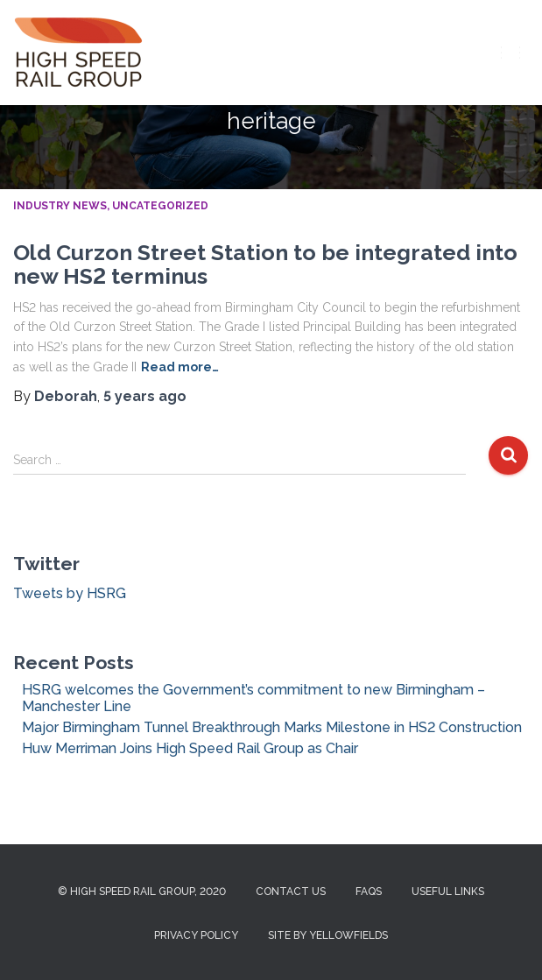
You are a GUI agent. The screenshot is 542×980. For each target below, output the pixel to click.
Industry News (60, 206)
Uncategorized (160, 206)
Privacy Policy (196, 935)
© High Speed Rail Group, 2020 (142, 892)
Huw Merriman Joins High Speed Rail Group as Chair (190, 748)
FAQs (369, 892)
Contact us (291, 892)
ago (145, 396)
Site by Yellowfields (328, 935)
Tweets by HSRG (70, 593)
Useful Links (448, 892)
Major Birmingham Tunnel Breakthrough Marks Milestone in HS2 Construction (272, 727)
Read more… (180, 367)
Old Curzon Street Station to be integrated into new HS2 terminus (265, 264)
